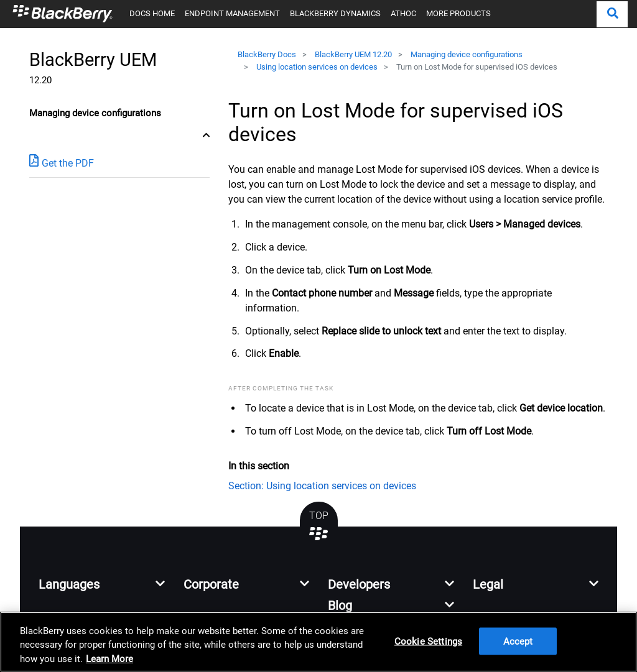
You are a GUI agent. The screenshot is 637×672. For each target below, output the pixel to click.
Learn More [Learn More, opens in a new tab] (109, 659)
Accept (518, 642)
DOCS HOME (152, 13)
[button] (612, 14)
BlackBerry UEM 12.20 (353, 54)
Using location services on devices (317, 67)
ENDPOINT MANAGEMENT (232, 13)
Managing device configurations (467, 54)
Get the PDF (62, 163)
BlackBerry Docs (267, 54)
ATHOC (403, 13)
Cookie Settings (428, 642)
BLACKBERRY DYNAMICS (335, 13)
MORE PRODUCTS (458, 13)
